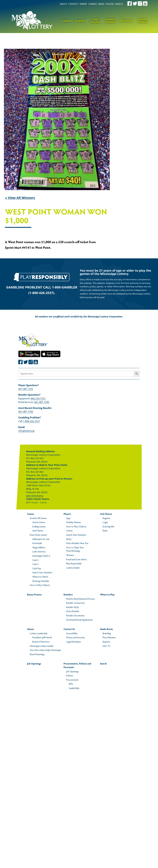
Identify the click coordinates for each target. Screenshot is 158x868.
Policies (70, 675)
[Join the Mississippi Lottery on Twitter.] (135, 4)
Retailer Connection (75, 603)
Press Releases (109, 637)
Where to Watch (40, 577)
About (30, 629)
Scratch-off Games (38, 518)
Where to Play (143, 21)
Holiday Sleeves (74, 522)
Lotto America (39, 551)
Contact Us (69, 629)
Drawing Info (108, 526)
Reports (106, 642)
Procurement (72, 680)
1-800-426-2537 (31, 421)
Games (67, 21)
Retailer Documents (75, 615)
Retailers (126, 21)
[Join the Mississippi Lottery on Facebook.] (130, 4)
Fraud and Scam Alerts (76, 559)
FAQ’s (69, 539)
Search (103, 663)
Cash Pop (37, 568)
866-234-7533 (38, 398)
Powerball (37, 543)
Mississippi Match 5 (41, 556)
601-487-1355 (26, 389)
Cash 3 (35, 564)
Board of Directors (41, 642)
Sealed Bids (74, 688)
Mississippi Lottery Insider (42, 646)
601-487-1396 (26, 411)
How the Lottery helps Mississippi (45, 650)
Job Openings (34, 663)
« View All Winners (20, 198)
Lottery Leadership (39, 633)
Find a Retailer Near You (77, 543)
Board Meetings (37, 654)
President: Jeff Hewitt (42, 637)
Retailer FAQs (72, 607)
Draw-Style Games (38, 535)
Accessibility (72, 633)
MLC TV (107, 646)
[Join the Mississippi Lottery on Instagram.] (140, 4)
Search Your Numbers (42, 572)
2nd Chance (96, 21)
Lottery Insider (73, 568)
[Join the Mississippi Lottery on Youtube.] (145, 4)
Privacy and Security (75, 637)
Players (81, 21)
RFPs (71, 684)
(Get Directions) (35, 496)
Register (106, 518)
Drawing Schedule (41, 581)
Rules (105, 530)
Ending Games (39, 526)
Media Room (106, 629)
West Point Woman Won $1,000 (56, 216)
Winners (70, 555)
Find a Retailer (73, 611)
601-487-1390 (42, 402)
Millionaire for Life (41, 539)
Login (105, 522)
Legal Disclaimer (74, 642)
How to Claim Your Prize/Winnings (75, 549)
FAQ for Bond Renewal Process (80, 599)
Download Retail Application (79, 620)
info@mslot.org (26, 431)
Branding (107, 633)
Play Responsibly (74, 563)
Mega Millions (39, 547)
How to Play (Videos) (40, 585)
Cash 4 (35, 560)
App (68, 518)
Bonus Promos (111, 21)
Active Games (39, 522)
